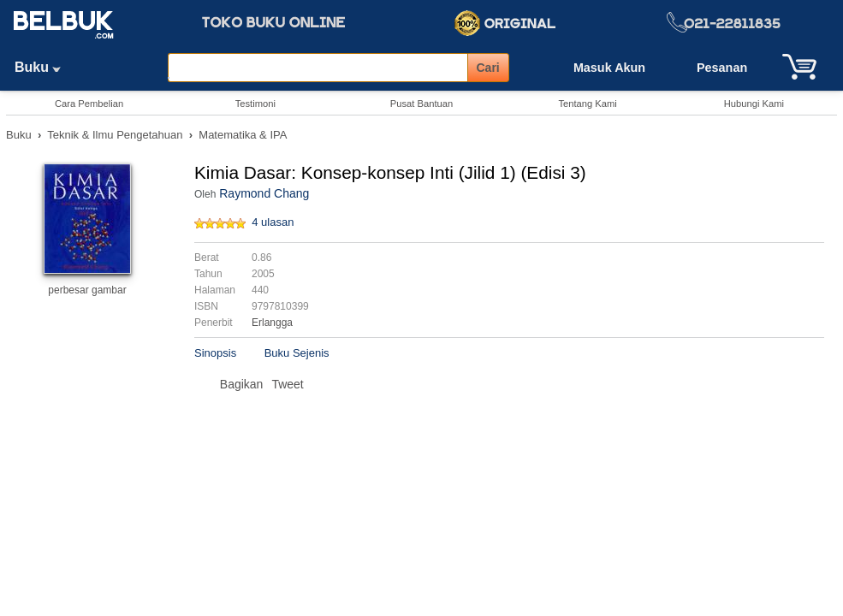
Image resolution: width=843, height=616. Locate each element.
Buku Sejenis (297, 353)
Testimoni (255, 104)
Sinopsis (215, 353)
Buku (44, 67)
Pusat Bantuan (421, 104)
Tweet (287, 384)
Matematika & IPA (243, 135)
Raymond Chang (264, 193)
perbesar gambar (87, 290)
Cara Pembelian (89, 104)
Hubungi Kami (754, 104)
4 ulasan (273, 222)
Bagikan (242, 384)
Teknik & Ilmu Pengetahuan (115, 135)
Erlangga (272, 323)
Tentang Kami (587, 104)
